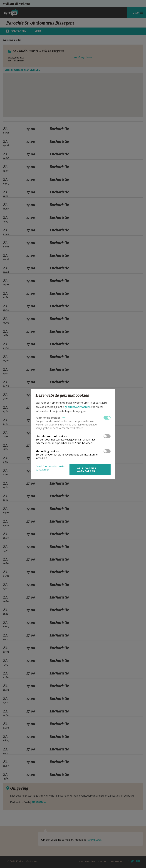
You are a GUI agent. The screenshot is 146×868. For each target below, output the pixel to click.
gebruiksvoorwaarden (78, 407)
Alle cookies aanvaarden (87, 470)
